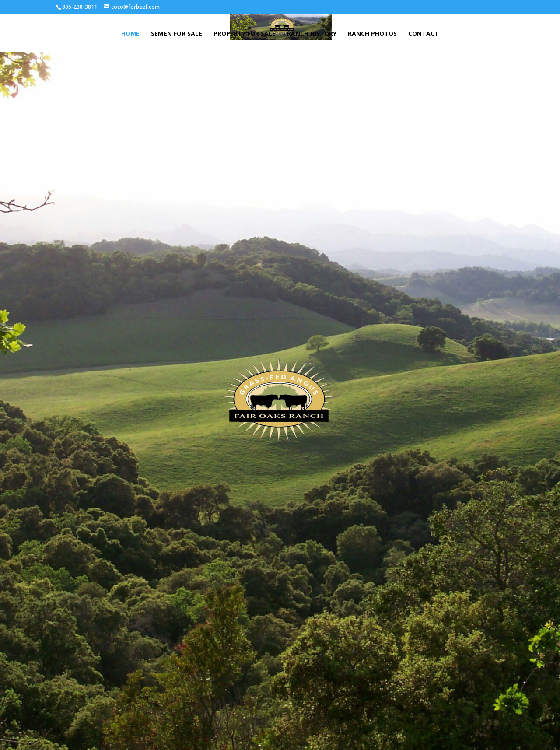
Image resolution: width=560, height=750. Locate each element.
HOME (130, 34)
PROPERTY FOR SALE (245, 34)
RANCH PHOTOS (372, 34)
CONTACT (423, 34)
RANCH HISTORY (312, 34)
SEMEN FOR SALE (177, 34)
